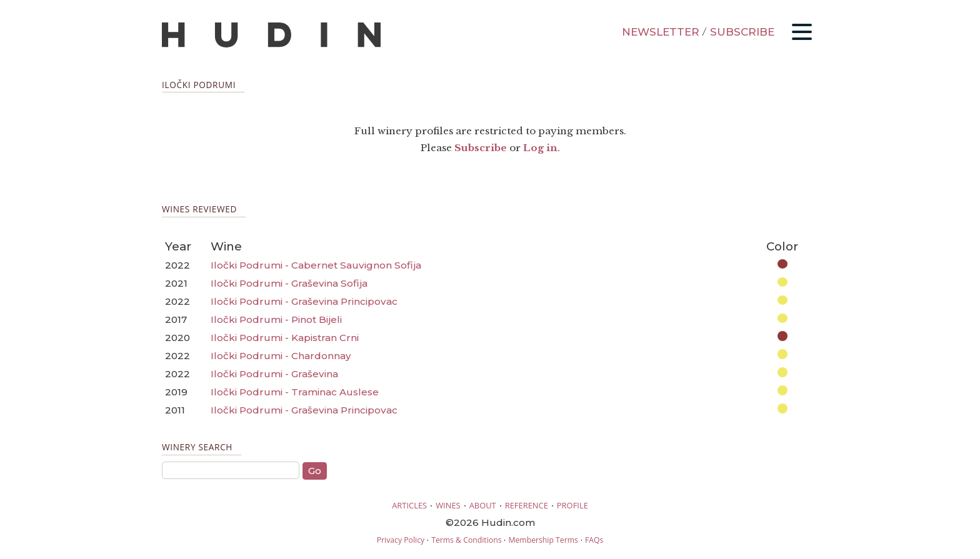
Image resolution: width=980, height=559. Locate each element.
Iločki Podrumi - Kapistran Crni (285, 338)
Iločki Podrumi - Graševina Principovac (304, 301)
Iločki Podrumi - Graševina (274, 374)
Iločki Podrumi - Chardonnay (281, 356)
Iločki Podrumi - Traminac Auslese (295, 392)
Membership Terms (543, 540)
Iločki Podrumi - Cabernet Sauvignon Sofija (316, 265)
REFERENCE (527, 505)
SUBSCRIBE (742, 32)
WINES (448, 505)
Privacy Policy (401, 540)
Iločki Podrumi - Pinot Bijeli (276, 319)
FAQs (594, 540)
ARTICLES (409, 505)
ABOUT (483, 505)
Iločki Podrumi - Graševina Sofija (289, 283)
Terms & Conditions (466, 540)
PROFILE (572, 505)
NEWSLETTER (661, 32)
